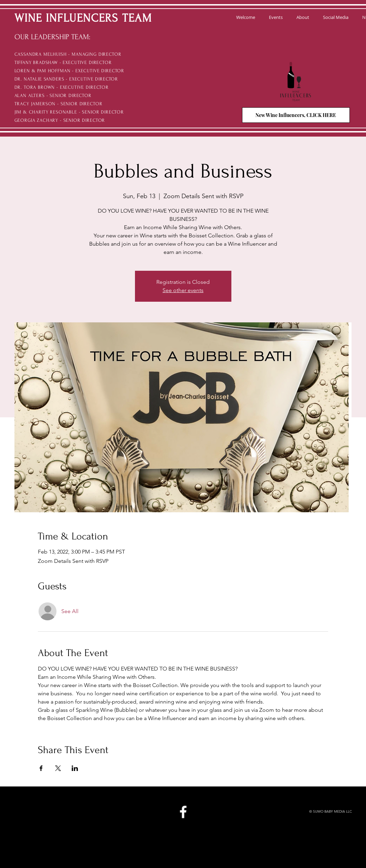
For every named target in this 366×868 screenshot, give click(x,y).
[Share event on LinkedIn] (75, 768)
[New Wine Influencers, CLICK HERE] (296, 115)
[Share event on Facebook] (41, 768)
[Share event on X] (58, 768)
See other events (183, 290)
